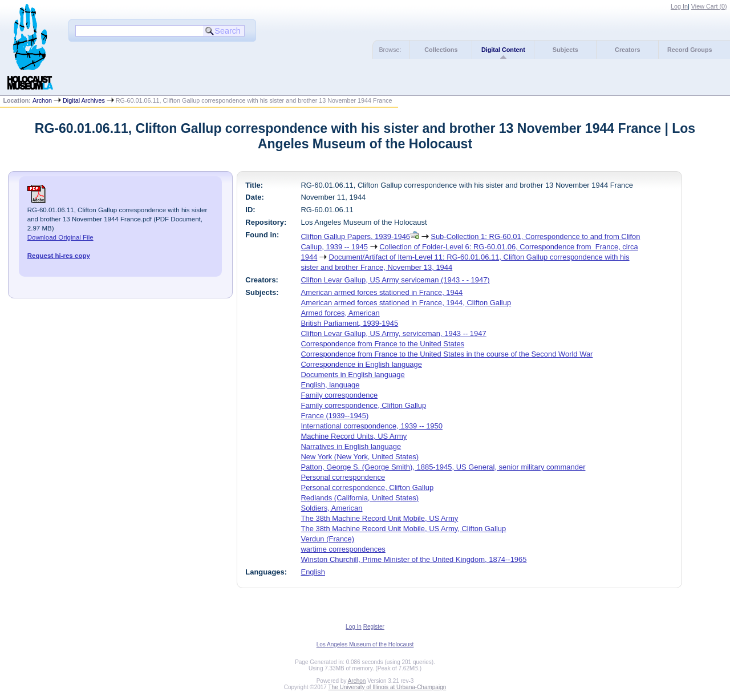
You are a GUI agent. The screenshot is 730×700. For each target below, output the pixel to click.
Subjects (565, 50)
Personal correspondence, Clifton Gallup (368, 487)
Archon (42, 100)
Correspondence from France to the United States (383, 344)
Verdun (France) (328, 539)
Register (374, 627)
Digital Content (503, 50)
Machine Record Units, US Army (354, 436)
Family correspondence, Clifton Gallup (364, 405)
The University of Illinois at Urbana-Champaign (388, 687)
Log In (679, 6)
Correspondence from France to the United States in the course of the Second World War (447, 354)
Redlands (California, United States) (360, 498)
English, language (330, 385)
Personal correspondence (343, 477)
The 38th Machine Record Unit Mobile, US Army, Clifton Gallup (404, 529)
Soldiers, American (332, 508)
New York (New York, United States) (360, 457)
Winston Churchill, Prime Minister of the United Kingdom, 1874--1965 (414, 559)
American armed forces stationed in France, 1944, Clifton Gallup (406, 303)
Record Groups (690, 50)
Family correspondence (340, 395)
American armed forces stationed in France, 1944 (382, 292)
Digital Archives (84, 100)
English (313, 572)
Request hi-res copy (59, 256)
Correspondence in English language (362, 364)
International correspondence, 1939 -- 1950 (372, 426)
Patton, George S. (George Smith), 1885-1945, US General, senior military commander (443, 467)
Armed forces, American (340, 313)
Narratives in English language (351, 446)
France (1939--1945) (335, 416)
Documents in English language (353, 375)
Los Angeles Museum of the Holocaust (365, 644)
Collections (441, 50)
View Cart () (709, 6)
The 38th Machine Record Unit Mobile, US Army (380, 518)
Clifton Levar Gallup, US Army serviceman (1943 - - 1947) (396, 280)
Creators (627, 50)
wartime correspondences (343, 549)
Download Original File (60, 237)
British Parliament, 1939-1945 (350, 323)
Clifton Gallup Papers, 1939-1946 (356, 236)
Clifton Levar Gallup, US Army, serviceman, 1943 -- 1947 (394, 333)
